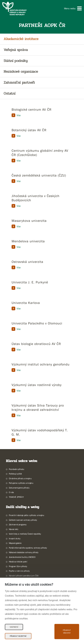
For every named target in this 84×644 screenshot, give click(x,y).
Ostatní (10, 94)
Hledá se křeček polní (18, 562)
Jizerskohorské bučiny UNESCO (22, 557)
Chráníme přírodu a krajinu (20, 478)
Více (16, 115)
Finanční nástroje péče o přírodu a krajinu (27, 515)
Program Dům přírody (18, 566)
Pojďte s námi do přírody (19, 571)
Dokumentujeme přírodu (19, 488)
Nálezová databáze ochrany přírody (24, 552)
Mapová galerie (15, 543)
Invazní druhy (15, 538)
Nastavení (14, 627)
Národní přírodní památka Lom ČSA (24, 576)
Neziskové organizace (21, 72)
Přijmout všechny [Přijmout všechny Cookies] (67, 632)
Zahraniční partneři (19, 83)
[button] (73, 8)
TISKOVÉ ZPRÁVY (16, 497)
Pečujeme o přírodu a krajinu (21, 483)
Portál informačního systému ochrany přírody (28, 548)
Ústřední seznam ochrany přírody (23, 520)
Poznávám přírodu (17, 469)
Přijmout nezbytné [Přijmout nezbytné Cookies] (18, 636)
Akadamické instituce (21, 39)
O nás (11, 492)
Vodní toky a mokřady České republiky (25, 534)
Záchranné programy (18, 525)
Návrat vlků (14, 529)
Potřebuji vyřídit (15, 474)
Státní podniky (16, 61)
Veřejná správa (16, 50)
